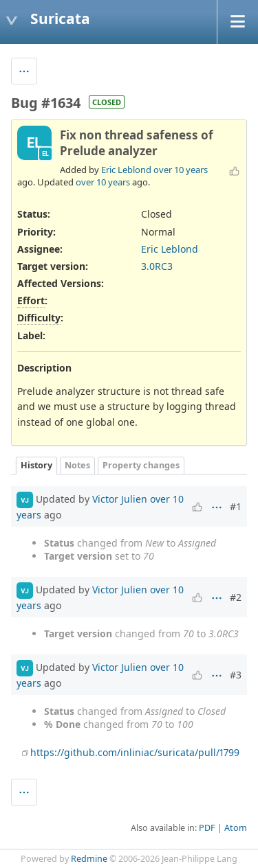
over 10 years (181, 170)
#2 (236, 597)
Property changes (141, 465)
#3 (236, 675)
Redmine (89, 859)
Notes (77, 465)
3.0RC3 (157, 266)
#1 (236, 506)
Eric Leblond (126, 170)
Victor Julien (120, 499)
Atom (236, 828)
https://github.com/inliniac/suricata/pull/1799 (135, 752)
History (36, 465)
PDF (207, 828)
